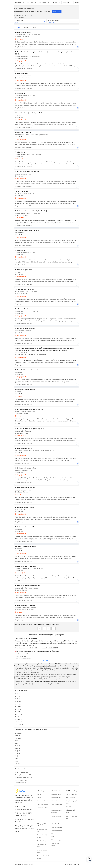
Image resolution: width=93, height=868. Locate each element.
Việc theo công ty (56, 840)
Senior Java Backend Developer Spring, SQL (29, 409)
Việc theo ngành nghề (56, 835)
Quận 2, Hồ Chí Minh (22, 433)
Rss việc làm (68, 865)
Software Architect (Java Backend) (26, 370)
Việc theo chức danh (57, 827)
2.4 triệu (18, 612)
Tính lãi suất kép (42, 841)
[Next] (53, 628)
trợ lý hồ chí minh (21, 656)
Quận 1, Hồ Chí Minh (21, 590)
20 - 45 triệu (20, 39)
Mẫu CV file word (56, 801)
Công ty (34, 27)
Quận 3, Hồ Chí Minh (22, 294)
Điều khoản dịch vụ (42, 808)
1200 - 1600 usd (21, 436)
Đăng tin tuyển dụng (72, 794)
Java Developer (20, 93)
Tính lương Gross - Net (42, 830)
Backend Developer (21, 74)
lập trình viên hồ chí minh (24, 659)
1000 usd (19, 396)
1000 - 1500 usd (21, 120)
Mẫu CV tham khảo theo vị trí (57, 811)
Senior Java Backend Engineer (25, 329)
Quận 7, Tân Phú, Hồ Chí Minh (24, 610)
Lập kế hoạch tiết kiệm (42, 845)
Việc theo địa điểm (57, 831)
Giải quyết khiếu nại (43, 804)
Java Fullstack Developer (23, 132)
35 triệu (18, 494)
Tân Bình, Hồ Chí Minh (22, 37)
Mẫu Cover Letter (56, 797)
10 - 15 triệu (19, 159)
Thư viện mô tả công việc (72, 817)
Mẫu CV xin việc (56, 794)
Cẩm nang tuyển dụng (71, 811)
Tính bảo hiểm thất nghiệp (42, 851)
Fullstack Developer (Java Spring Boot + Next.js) (31, 113)
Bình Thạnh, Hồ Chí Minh (23, 78)
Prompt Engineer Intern (22, 191)
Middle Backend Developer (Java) (26, 546)
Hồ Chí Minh (19, 98)
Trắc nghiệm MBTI (57, 816)
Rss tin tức (76, 865)
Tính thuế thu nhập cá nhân (42, 836)
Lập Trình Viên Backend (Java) (25, 289)
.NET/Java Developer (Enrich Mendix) (27, 231)
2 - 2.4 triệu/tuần (21, 573)
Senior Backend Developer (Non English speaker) (31, 211)
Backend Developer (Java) (23, 270)
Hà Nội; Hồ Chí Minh (21, 58)
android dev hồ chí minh (23, 654)
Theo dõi (57, 12)
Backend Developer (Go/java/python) (27, 586)
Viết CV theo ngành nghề (57, 806)
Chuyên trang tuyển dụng (72, 802)
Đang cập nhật (20, 61)
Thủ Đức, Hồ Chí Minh (22, 492)
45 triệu (18, 416)
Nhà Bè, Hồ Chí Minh (21, 413)
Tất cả (18, 27)
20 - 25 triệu (19, 218)
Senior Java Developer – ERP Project (27, 172)
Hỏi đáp (39, 797)
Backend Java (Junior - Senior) (25, 488)
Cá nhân (26, 27)
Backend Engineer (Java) (23, 32)
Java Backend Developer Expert (25, 390)
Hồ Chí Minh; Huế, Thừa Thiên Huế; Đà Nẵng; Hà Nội (30, 355)
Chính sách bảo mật (43, 801)
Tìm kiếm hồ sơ (70, 797)
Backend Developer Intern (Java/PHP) (27, 566)
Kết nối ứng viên (70, 807)
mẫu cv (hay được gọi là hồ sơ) (46, 666)
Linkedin (31, 828)
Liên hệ (39, 794)
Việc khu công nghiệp (55, 844)
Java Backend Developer (23, 309)
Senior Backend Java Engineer (25, 507)
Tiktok (17, 832)
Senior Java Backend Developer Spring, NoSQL (30, 429)
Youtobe (25, 828)
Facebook (18, 828)
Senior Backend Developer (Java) (26, 468)
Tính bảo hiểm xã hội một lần (43, 857)
